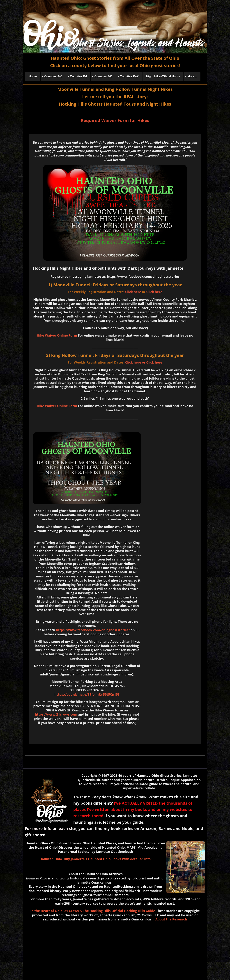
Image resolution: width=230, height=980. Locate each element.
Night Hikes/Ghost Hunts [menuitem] (163, 76)
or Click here (152, 362)
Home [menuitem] (33, 76)
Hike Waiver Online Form (57, 335)
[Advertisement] (115, 950)
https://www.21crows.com (56, 714)
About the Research (171, 919)
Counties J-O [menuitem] (103, 76)
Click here (133, 292)
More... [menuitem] (192, 76)
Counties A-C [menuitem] (53, 76)
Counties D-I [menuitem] (78, 76)
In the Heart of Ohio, (47, 911)
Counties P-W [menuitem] (129, 76)
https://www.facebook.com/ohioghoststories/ (93, 630)
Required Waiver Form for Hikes (115, 120)
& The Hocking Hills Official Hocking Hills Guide (117, 911)
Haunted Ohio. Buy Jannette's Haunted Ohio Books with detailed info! (96, 859)
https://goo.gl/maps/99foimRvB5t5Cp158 (87, 694)
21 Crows (72, 911)
